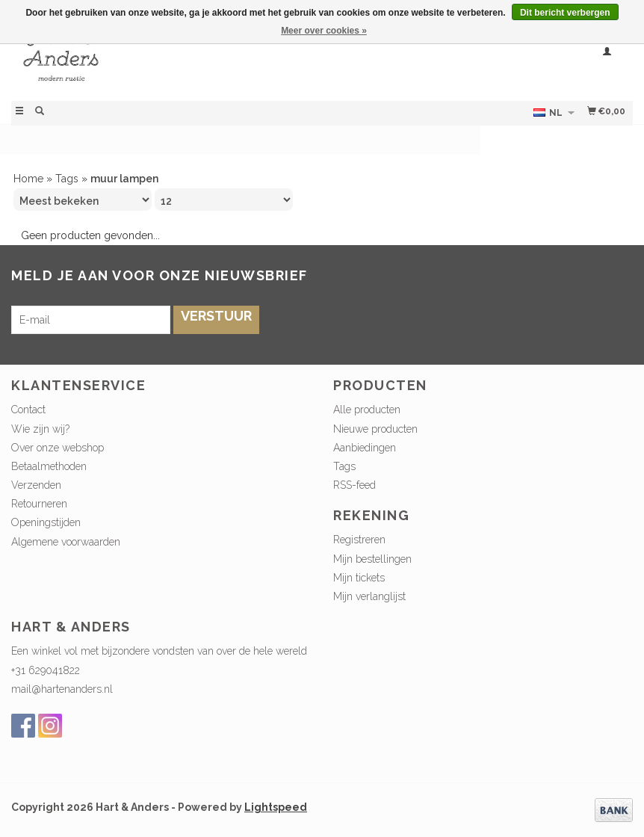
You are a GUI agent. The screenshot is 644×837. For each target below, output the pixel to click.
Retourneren (39, 504)
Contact (28, 410)
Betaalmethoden (49, 466)
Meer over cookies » (324, 31)
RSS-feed (354, 485)
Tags (67, 179)
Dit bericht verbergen (565, 13)
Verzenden (36, 485)
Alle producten (367, 410)
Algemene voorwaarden (66, 542)
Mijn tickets (359, 578)
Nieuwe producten (375, 429)
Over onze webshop (58, 448)
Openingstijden (46, 522)
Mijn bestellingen (372, 559)
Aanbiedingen (365, 448)
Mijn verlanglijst (369, 596)
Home (28, 179)
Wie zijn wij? (40, 429)
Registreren (359, 540)
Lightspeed (276, 807)
